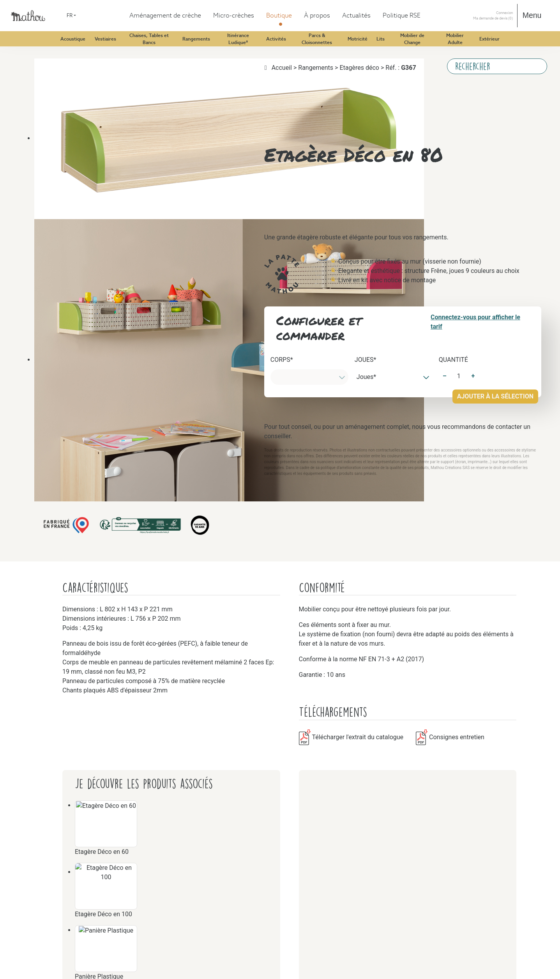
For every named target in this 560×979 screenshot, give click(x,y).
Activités (46, 434)
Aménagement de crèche (49, 48)
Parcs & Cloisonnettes (62, 582)
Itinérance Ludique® (60, 399)
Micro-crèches (37, 55)
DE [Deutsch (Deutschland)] (23, 28)
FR (10, 14)
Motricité (46, 645)
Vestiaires (46, 90)
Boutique (30, 62)
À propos (30, 975)
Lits (39, 736)
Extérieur (46, 925)
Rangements (50, 294)
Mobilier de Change (59, 820)
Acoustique (49, 69)
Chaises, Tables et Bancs (65, 189)
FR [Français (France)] (23, 35)
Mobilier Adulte (54, 869)
